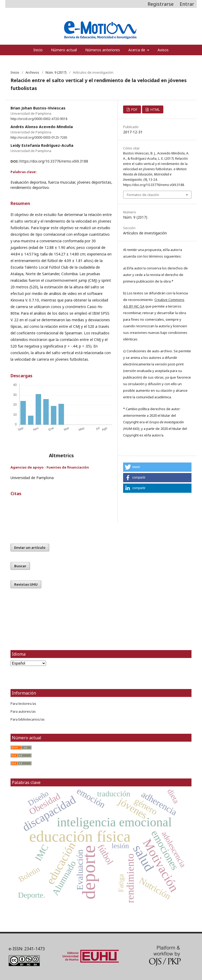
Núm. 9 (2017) (56, 72)
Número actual (64, 50)
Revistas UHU (26, 584)
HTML (155, 109)
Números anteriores (103, 50)
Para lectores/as (23, 703)
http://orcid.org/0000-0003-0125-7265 (39, 137)
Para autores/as (23, 711)
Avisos (163, 50)
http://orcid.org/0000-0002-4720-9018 (39, 119)
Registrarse (161, 4)
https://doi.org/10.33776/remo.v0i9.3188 (54, 161)
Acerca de (137, 50)
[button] (157, 467)
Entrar (187, 4)
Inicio (38, 50)
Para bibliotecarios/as (28, 719)
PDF (134, 109)
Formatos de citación (143, 195)
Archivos (32, 72)
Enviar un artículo (30, 547)
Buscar (20, 566)
